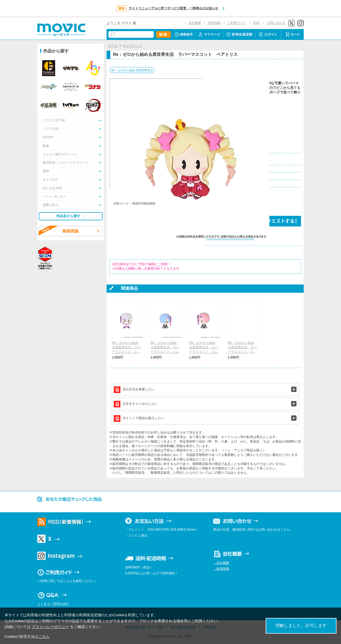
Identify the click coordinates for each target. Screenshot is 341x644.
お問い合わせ (276, 23)
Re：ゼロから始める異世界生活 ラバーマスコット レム (165, 347)
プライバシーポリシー (50, 627)
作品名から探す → (71, 216)
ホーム (113, 46)
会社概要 (195, 23)
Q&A (256, 23)
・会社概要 (221, 563)
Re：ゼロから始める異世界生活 (132, 70)
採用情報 (214, 23)
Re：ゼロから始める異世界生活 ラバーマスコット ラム (204, 347)
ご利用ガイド (237, 23)
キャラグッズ (132, 46)
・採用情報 (221, 569)
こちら (44, 637)
